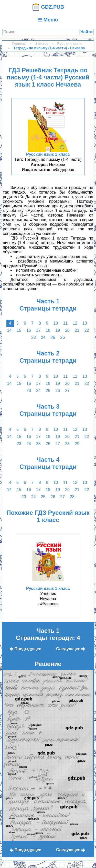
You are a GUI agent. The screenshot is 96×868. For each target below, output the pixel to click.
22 (87, 330)
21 (77, 330)
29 (77, 444)
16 (29, 330)
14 (9, 330)
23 (34, 337)
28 (67, 444)
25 (53, 337)
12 (75, 323)
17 (38, 330)
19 (58, 330)
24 (43, 337)
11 (65, 323)
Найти (87, 32)
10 (56, 323)
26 (62, 337)
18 (48, 330)
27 (67, 391)
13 (85, 323)
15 (19, 330)
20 (67, 330)
